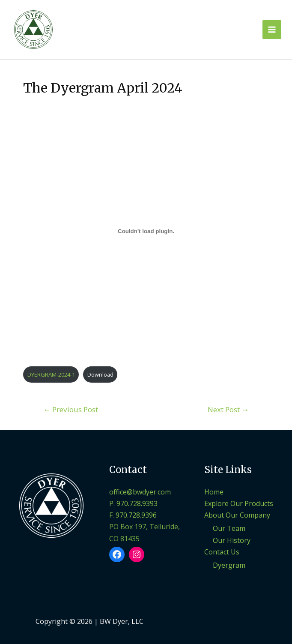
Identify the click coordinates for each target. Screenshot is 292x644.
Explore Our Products (239, 503)
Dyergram (229, 565)
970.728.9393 (137, 503)
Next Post (228, 409)
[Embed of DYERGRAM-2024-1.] (146, 231)
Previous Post (71, 409)
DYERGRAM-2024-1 (51, 374)
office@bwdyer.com (140, 492)
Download (100, 374)
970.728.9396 (136, 515)
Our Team (229, 528)
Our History (232, 540)
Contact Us (222, 552)
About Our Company (237, 515)
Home (214, 492)
